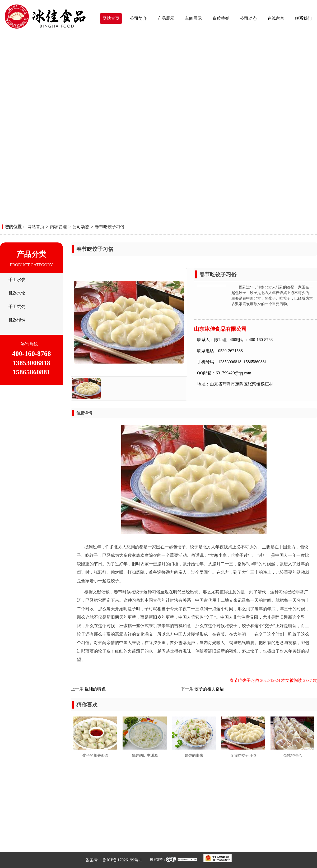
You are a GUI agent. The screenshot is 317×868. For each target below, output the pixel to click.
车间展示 (193, 18)
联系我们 (303, 18)
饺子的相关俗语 (209, 689)
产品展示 (166, 18)
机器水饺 (17, 293)
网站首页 (111, 18)
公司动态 (248, 18)
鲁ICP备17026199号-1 (122, 860)
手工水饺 (17, 280)
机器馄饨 (17, 320)
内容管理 (58, 227)
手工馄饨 (17, 307)
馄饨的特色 (95, 689)
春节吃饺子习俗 (110, 227)
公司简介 (138, 18)
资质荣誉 (221, 18)
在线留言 (276, 18)
